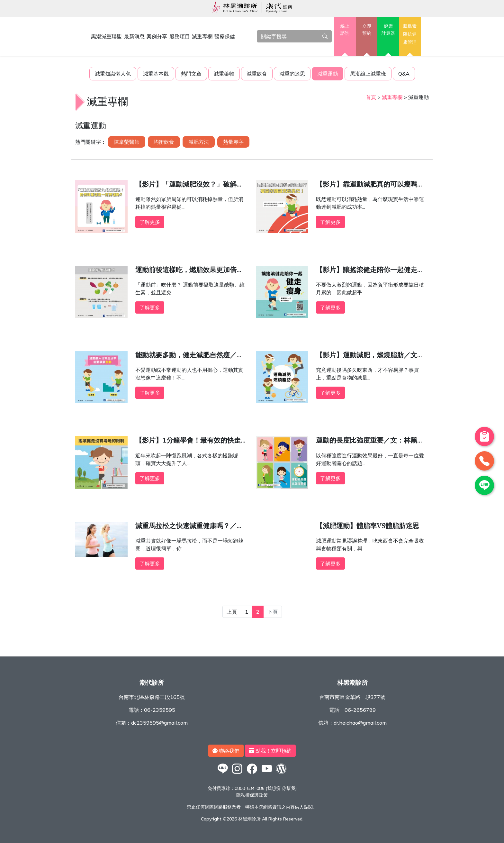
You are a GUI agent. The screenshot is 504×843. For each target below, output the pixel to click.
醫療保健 (225, 36)
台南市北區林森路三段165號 (152, 697)
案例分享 (157, 36)
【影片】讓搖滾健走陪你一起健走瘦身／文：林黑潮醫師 (370, 271)
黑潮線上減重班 (368, 74)
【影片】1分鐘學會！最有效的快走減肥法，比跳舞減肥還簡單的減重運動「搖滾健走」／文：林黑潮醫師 (191, 442)
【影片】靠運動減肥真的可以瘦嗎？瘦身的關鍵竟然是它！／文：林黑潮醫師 (370, 186)
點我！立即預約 (270, 751)
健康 (388, 30)
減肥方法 (199, 142)
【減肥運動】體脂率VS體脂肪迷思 (368, 527)
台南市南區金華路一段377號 (352, 697)
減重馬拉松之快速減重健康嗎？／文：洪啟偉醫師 (186, 527)
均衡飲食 (164, 142)
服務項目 (180, 36)
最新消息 (134, 36)
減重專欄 (202, 36)
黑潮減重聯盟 (106, 36)
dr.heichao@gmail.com (360, 723)
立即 (367, 30)
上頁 (232, 612)
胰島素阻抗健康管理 (410, 34)
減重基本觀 (156, 74)
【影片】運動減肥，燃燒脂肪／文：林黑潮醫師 (370, 357)
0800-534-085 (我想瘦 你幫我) (266, 788)
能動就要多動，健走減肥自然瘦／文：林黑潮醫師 (186, 357)
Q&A (404, 74)
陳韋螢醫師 (127, 142)
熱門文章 (191, 74)
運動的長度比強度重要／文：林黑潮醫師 (370, 442)
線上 (345, 30)
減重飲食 (257, 74)
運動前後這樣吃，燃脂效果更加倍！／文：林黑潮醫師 (189, 271)
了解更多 (150, 222)
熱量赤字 (233, 142)
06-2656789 (360, 710)
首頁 (371, 97)
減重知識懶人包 (113, 74)
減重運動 (328, 74)
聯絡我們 (226, 751)
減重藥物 (224, 74)
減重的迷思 (292, 74)
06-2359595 (160, 710)
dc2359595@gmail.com (159, 723)
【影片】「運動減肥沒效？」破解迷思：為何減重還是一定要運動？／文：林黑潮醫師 (189, 186)
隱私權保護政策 (252, 795)
